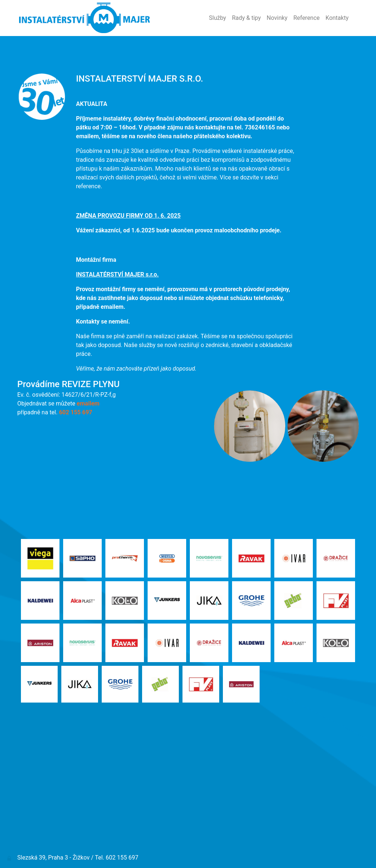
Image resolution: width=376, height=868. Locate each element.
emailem (88, 403)
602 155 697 (76, 412)
